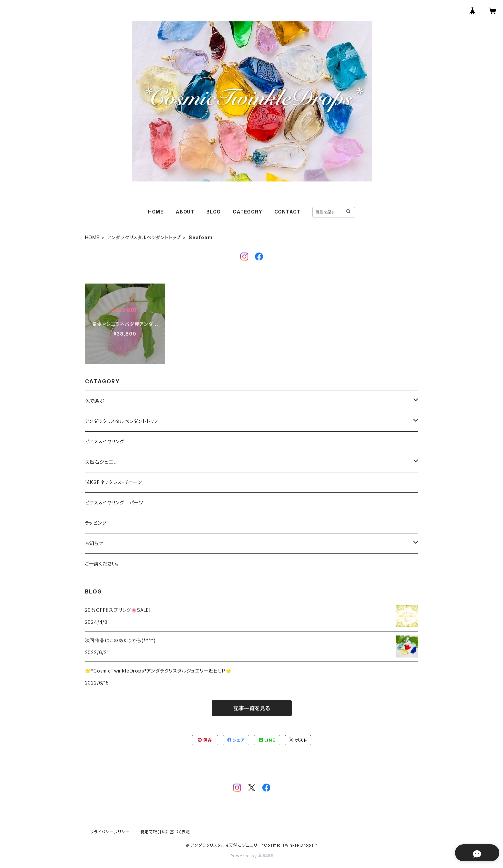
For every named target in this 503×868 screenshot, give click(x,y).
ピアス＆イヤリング (105, 442)
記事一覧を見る (252, 708)
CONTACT (287, 212)
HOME (156, 212)
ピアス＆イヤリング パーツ (114, 503)
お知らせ (94, 543)
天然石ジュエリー (103, 462)
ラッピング (96, 523)
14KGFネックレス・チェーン (113, 482)
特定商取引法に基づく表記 (165, 832)
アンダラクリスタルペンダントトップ (144, 237)
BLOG (213, 212)
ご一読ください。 (102, 564)
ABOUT (185, 212)
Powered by (252, 856)
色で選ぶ (94, 401)
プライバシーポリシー (110, 832)
